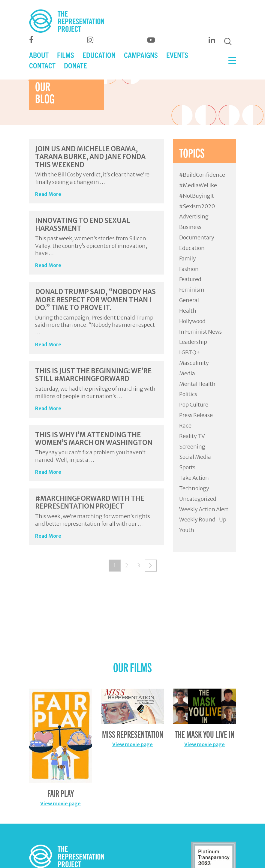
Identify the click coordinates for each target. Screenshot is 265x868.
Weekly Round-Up (203, 520)
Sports (187, 467)
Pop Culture (194, 405)
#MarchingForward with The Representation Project (90, 502)
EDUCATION (99, 55)
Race (185, 426)
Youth (187, 530)
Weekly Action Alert (204, 509)
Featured (190, 279)
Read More (48, 194)
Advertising (194, 216)
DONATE (75, 65)
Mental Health (197, 384)
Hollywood (192, 321)
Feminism (192, 290)
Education (192, 248)
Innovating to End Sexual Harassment (83, 224)
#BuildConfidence (202, 175)
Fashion (189, 269)
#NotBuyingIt (197, 196)
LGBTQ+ (190, 352)
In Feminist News (200, 332)
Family (188, 258)
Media (187, 373)
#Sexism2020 (197, 206)
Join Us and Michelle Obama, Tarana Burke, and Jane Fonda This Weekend (90, 157)
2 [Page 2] (126, 565)
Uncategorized (198, 499)
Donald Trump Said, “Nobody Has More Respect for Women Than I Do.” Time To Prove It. (95, 300)
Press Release (196, 415)
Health (188, 311)
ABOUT (39, 55)
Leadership (193, 342)
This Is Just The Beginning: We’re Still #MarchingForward (93, 375)
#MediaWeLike (198, 185)
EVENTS (177, 55)
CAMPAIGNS (141, 55)
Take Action (194, 478)
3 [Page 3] (139, 565)
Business (190, 227)
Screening (192, 447)
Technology (194, 488)
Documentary (197, 237)
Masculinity (194, 363)
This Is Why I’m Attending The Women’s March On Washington (94, 439)
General (189, 300)
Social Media (195, 457)
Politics (188, 394)
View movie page (60, 803)
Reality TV (192, 436)
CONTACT (42, 65)
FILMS (66, 55)
